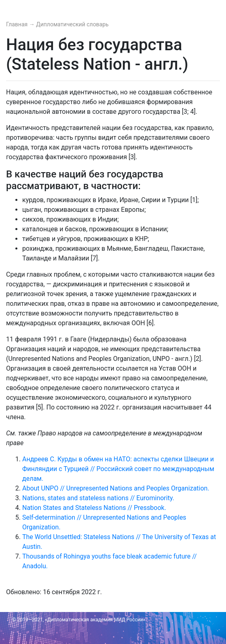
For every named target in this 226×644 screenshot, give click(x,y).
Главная (18, 24)
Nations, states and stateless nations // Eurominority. (98, 498)
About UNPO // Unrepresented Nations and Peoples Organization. (116, 488)
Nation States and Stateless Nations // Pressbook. (94, 508)
